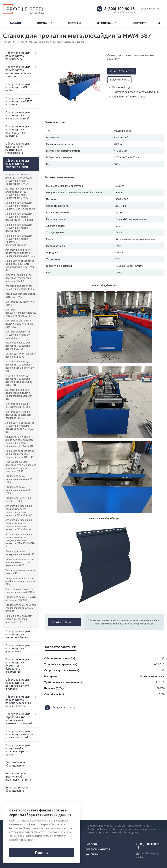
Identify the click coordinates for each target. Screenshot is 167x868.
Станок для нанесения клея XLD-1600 (18, 500)
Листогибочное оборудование (15, 764)
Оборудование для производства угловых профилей (18, 115)
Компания (46, 23)
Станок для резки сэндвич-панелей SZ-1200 (21, 355)
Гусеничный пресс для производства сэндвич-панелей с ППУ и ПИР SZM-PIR (20, 366)
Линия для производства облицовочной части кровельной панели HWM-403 (20, 265)
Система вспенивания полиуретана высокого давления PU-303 (19, 415)
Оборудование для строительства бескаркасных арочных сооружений (19, 719)
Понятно (42, 853)
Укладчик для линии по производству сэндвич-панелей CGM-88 (19, 278)
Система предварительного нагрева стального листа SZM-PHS (21, 313)
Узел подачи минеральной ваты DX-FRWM (20, 295)
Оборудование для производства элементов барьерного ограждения (18, 666)
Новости (91, 844)
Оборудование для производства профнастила (18, 56)
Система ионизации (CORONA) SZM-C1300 (18, 405)
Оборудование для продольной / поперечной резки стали (18, 750)
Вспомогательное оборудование (17, 789)
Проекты (75, 23)
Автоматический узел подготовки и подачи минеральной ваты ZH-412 (20, 253)
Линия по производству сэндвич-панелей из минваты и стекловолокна (20, 206)
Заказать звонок (150, 9)
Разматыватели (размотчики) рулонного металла (18, 777)
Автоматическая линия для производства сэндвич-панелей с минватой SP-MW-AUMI (19, 525)
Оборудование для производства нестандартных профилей (18, 131)
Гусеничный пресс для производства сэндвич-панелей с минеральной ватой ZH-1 (19, 380)
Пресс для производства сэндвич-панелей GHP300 (20, 591)
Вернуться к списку (60, 708)
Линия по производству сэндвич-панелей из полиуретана (19, 228)
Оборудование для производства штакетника (18, 648)
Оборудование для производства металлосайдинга (18, 634)
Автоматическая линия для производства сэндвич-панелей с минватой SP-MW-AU (19, 193)
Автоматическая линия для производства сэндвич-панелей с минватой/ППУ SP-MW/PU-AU (20, 540)
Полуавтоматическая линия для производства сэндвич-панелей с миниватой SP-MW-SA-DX (19, 441)
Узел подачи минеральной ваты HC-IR (20, 572)
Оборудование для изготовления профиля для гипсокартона (18, 148)
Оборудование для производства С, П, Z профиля (19, 101)
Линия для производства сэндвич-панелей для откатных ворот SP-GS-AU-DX (20, 427)
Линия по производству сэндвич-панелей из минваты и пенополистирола (19, 240)
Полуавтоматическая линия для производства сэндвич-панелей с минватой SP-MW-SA (19, 179)
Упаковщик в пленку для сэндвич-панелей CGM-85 (20, 287)
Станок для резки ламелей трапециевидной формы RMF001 (21, 608)
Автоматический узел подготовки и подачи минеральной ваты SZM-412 (19, 394)
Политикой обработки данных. (122, 833)
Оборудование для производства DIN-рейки (18, 87)
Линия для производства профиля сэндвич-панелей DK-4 (20, 581)
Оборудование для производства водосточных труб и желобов (18, 684)
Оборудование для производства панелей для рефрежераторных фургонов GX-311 (21, 467)
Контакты (140, 23)
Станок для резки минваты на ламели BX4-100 (21, 599)
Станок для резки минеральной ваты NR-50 (20, 553)
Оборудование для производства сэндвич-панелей (18, 164)
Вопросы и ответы (98, 849)
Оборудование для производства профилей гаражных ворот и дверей (18, 701)
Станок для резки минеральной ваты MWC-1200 (20, 479)
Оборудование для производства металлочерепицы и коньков (18, 72)
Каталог (17, 23)
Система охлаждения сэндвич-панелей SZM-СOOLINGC (18, 335)
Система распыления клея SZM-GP (20, 303)
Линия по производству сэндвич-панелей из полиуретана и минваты (19, 217)
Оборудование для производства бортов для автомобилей (19, 734)
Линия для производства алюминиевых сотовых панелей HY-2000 (20, 562)
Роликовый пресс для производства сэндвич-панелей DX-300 (19, 346)
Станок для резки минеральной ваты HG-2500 (18, 490)
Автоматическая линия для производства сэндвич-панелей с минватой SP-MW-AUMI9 (19, 511)
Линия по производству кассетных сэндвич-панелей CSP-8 (19, 619)
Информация (108, 23)
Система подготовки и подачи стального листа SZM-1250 (19, 324)
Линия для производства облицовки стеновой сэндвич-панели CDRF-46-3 (20, 454)
